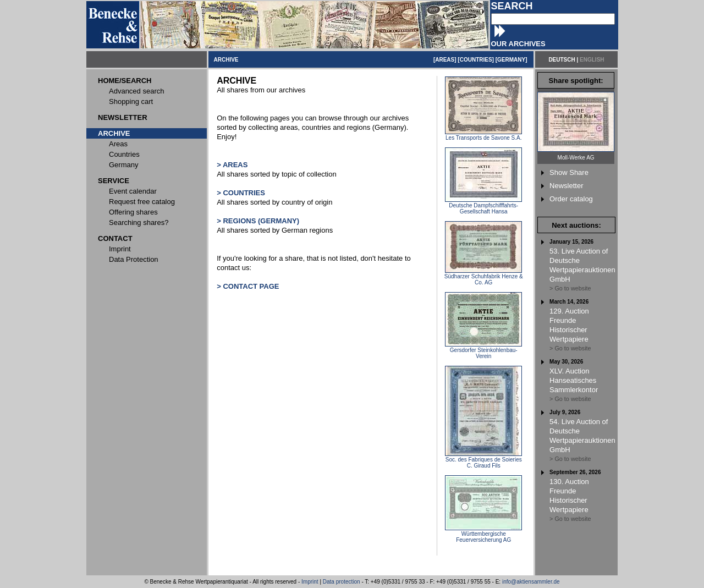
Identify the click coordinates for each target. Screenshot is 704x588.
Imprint (310, 582)
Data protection (342, 582)
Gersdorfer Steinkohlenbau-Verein (483, 351)
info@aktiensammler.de (531, 582)
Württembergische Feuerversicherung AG (483, 534)
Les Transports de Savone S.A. (483, 135)
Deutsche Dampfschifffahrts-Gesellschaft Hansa (483, 206)
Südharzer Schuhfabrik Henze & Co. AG (484, 277)
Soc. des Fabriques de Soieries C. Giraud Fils (483, 460)
